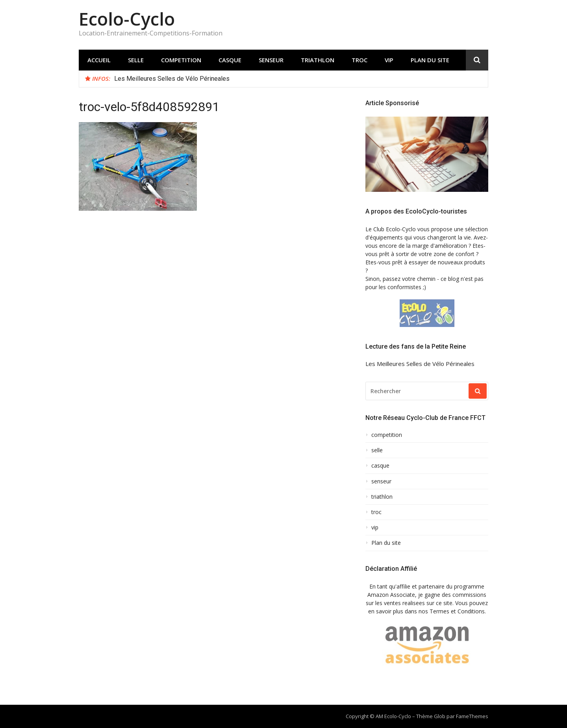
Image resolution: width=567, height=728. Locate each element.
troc (359, 60)
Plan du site (430, 60)
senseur (271, 60)
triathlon (318, 60)
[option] (298, 79)
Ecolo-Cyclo (127, 19)
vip (389, 60)
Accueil (99, 60)
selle (136, 60)
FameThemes (472, 716)
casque (230, 60)
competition (181, 60)
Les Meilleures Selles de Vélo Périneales (172, 79)
